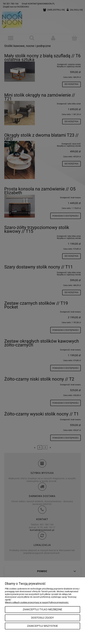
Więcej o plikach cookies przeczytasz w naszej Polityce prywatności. (37, 602)
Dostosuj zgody (42, 618)
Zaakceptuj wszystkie (42, 626)
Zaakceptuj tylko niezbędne (42, 609)
